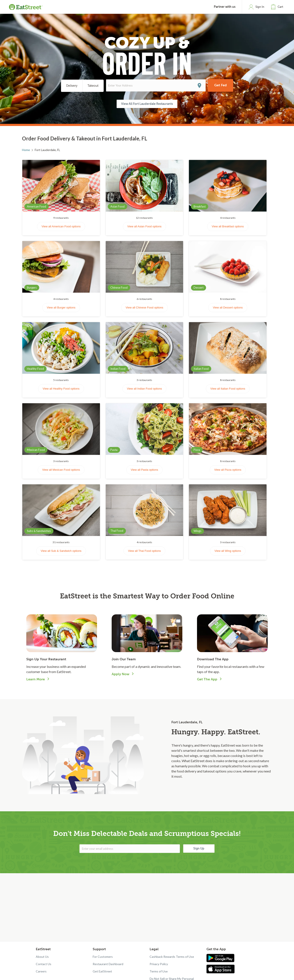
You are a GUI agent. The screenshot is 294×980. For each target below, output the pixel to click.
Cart (280, 7)
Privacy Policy (159, 964)
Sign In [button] (260, 7)
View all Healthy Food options (61, 389)
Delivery (72, 86)
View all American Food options (61, 226)
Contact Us (44, 964)
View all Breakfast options (228, 226)
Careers (41, 971)
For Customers (103, 957)
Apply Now (120, 674)
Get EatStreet (102, 971)
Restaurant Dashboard (108, 964)
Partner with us (225, 7)
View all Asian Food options (145, 226)
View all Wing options (228, 551)
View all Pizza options (228, 470)
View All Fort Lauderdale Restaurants (147, 104)
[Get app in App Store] (221, 969)
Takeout (93, 86)
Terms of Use (159, 971)
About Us (42, 957)
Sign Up (199, 848)
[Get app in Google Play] (220, 958)
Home (26, 150)
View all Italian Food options (228, 389)
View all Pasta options (145, 470)
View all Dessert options (228, 308)
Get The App (207, 679)
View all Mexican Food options (61, 470)
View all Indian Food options (144, 389)
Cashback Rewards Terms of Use (172, 957)
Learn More (36, 679)
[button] (278, 7)
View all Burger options (61, 308)
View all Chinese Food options (145, 308)
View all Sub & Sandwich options (61, 551)
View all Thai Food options (144, 551)
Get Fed (220, 85)
